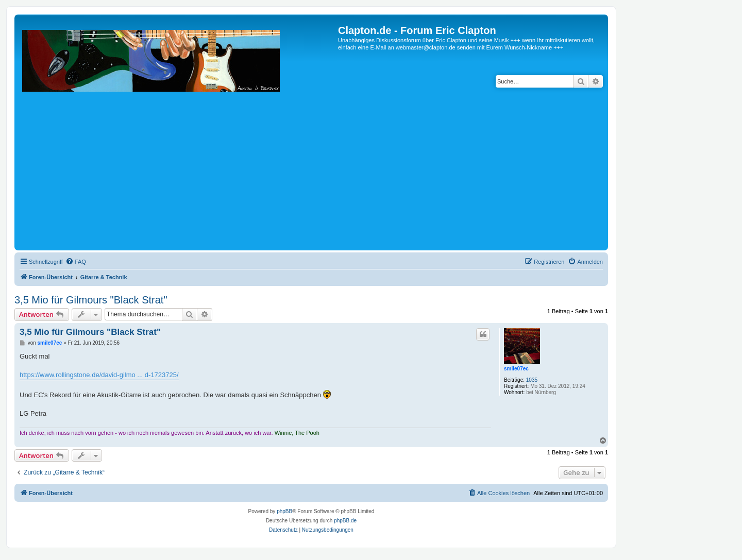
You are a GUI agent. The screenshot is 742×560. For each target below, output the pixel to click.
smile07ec (516, 369)
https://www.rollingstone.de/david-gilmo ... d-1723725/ (99, 375)
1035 (532, 380)
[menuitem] (76, 262)
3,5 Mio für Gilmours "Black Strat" (91, 300)
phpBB (284, 511)
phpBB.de (345, 521)
